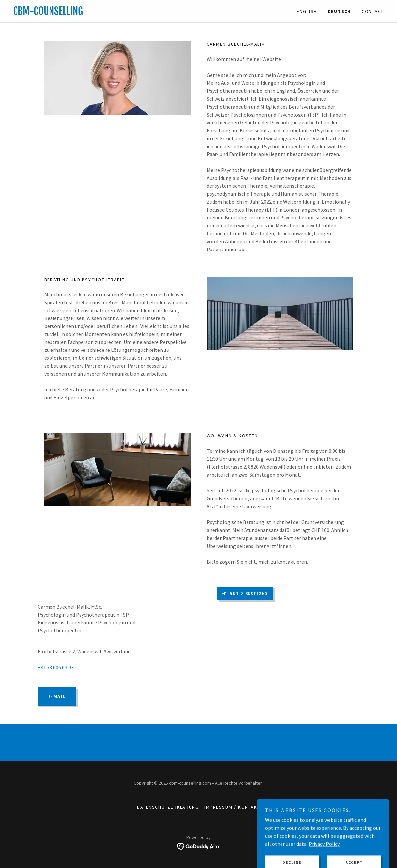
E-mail (57, 696)
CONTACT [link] (373, 11)
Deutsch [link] (339, 11)
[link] (106, 13)
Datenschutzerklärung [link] (168, 807)
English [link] (307, 11)
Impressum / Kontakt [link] (232, 807)
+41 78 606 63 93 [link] (56, 667)
